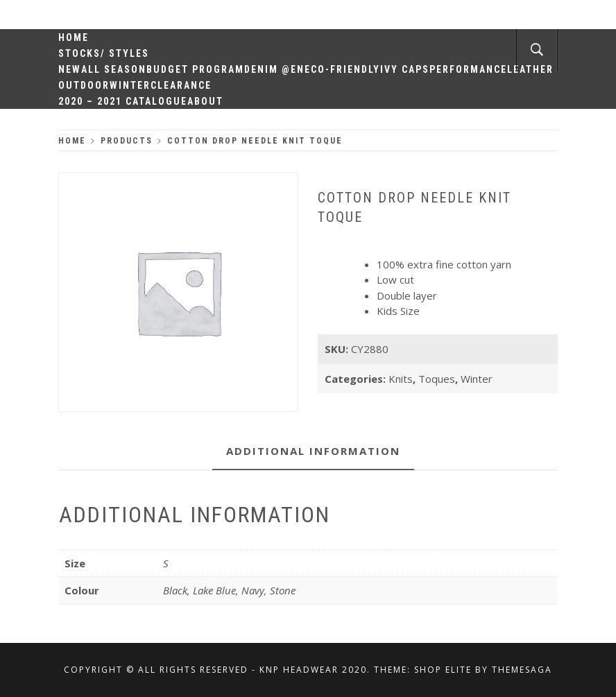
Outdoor (84, 85)
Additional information (313, 451)
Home (74, 37)
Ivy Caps (405, 69)
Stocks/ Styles (104, 53)
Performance (468, 69)
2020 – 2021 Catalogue (123, 101)
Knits (401, 379)
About (205, 101)
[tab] (313, 452)
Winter (130, 85)
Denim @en (274, 69)
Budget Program (195, 69)
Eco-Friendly (342, 69)
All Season (114, 69)
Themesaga (522, 670)
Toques (437, 379)
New (70, 69)
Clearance (181, 85)
